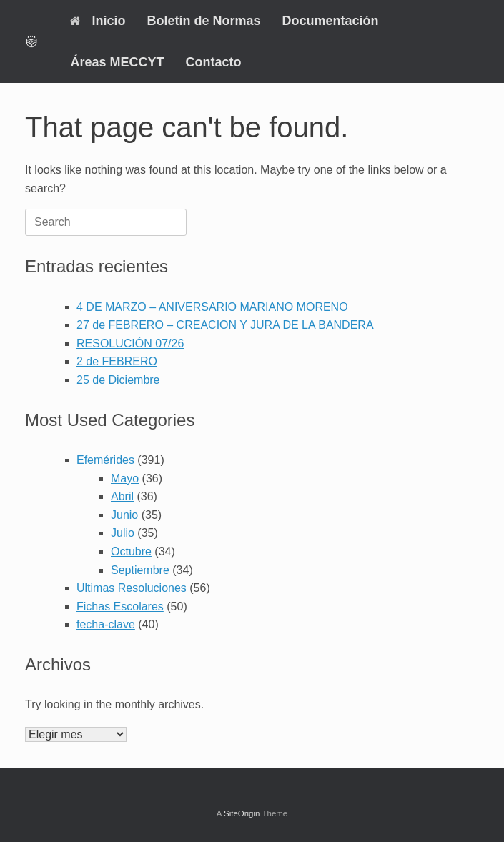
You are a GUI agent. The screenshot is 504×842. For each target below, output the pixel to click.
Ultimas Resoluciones (132, 588)
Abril (122, 496)
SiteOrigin (242, 813)
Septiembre (140, 570)
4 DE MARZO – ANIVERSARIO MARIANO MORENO (212, 307)
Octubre (131, 551)
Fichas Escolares (120, 606)
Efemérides (105, 460)
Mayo (125, 479)
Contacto (213, 62)
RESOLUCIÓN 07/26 (130, 343)
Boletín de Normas (203, 21)
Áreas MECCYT (117, 62)
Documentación (330, 21)
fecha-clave (106, 624)
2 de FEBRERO (117, 361)
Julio (123, 533)
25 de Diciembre (118, 380)
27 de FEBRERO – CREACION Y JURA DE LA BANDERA (225, 325)
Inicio (98, 21)
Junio (124, 515)
